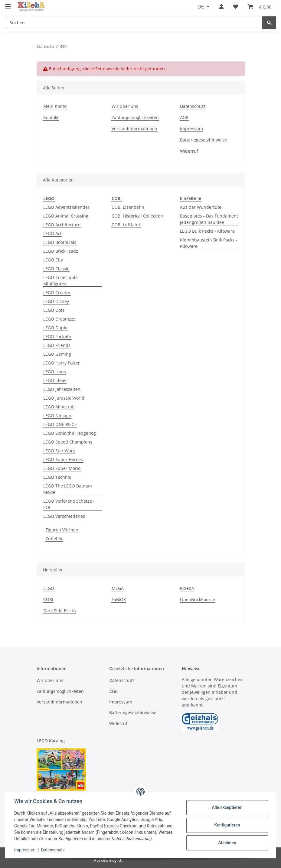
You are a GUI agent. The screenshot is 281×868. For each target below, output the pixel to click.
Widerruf (189, 151)
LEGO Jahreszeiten (62, 389)
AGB (184, 117)
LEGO (49, 588)
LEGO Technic (57, 477)
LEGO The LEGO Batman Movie (68, 489)
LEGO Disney (56, 301)
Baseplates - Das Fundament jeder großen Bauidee (209, 219)
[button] (221, 7)
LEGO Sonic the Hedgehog (70, 433)
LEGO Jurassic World (64, 398)
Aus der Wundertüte (201, 207)
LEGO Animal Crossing (66, 216)
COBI (48, 599)
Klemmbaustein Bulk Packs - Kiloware (209, 243)
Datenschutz (54, 850)
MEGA (118, 588)
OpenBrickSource (198, 599)
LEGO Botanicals (60, 242)
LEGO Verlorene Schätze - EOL (69, 504)
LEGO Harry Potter (62, 363)
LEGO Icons (55, 372)
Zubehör (54, 539)
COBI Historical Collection (137, 216)
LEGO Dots (54, 310)
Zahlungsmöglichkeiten (135, 117)
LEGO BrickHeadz (61, 251)
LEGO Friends (57, 345)
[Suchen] (134, 23)
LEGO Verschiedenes (64, 516)
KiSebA (187, 588)
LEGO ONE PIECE (60, 424)
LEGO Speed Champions (68, 442)
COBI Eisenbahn (128, 207)
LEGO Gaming (57, 354)
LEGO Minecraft (59, 407)
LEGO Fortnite (57, 336)
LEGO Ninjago (57, 416)
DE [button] (201, 7)
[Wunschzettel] (236, 7)
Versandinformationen (134, 129)
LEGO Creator (57, 293)
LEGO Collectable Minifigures (60, 281)
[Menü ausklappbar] (8, 4)
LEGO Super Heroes (63, 459)
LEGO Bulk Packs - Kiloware (207, 231)
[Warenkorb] (260, 7)
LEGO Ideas (55, 380)
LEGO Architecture (62, 225)
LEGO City (53, 260)
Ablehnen (226, 843)
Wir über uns (125, 106)
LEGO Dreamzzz (59, 319)
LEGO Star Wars (59, 451)
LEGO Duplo (55, 328)
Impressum (25, 850)
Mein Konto (55, 106)
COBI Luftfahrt (126, 225)
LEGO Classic (56, 269)
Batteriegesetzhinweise (204, 140)
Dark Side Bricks (60, 611)
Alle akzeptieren (226, 807)
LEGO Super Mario (62, 468)
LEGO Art (52, 233)
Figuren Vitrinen (62, 530)
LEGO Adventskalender (66, 207)
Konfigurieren (226, 825)
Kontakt (51, 117)
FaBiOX (119, 599)
